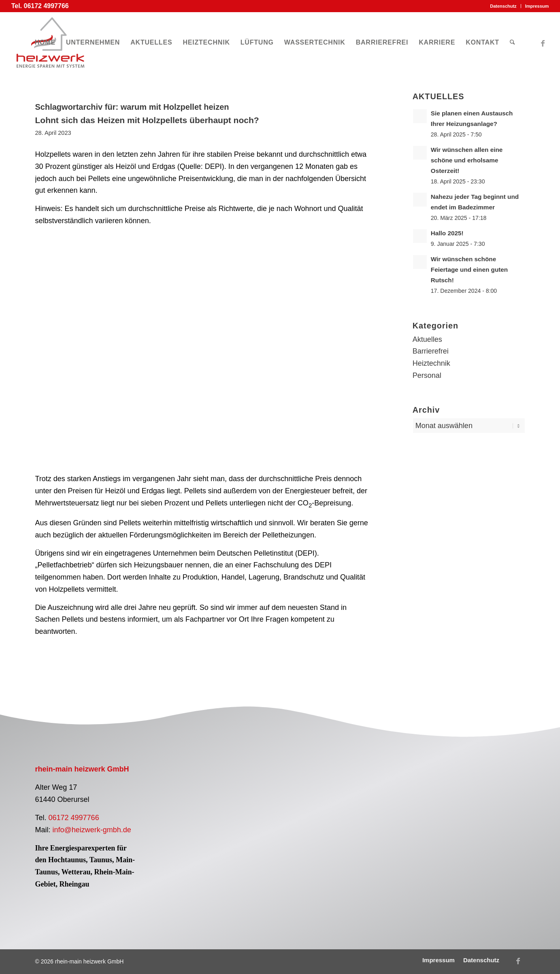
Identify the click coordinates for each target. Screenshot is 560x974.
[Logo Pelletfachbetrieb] (215, 798)
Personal (427, 375)
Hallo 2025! (447, 233)
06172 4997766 (74, 818)
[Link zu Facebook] (543, 42)
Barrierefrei (431, 351)
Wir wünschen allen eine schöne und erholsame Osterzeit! (467, 160)
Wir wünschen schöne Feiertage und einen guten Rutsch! (469, 270)
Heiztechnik (431, 363)
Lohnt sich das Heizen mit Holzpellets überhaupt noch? (147, 120)
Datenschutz (503, 6)
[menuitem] (503, 6)
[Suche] (512, 43)
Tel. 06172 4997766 (40, 6)
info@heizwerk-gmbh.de (92, 830)
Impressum (537, 6)
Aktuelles (427, 339)
